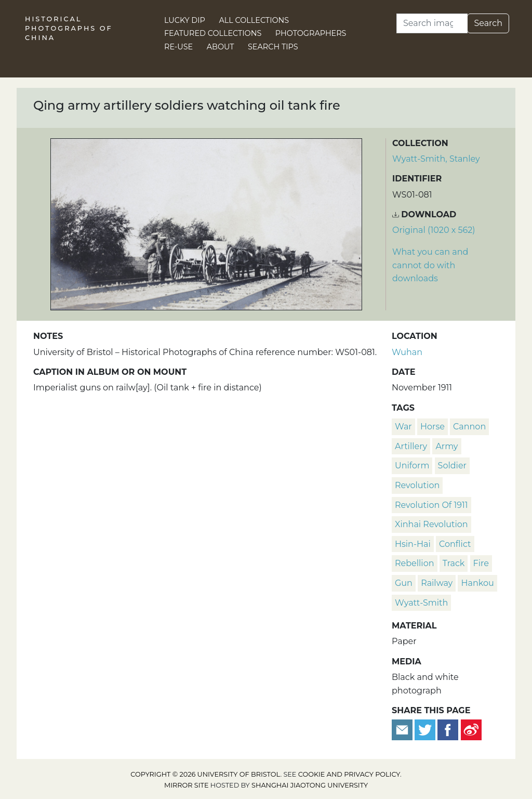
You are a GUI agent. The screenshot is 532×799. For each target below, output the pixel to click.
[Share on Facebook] (448, 730)
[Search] (432, 23)
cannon (469, 427)
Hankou (477, 583)
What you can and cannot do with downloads (430, 265)
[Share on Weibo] (471, 730)
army (447, 446)
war (403, 427)
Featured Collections (213, 33)
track (454, 563)
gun (404, 583)
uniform (412, 466)
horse (433, 427)
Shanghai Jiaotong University (310, 785)
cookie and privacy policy (349, 774)
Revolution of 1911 (431, 505)
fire (481, 563)
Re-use (178, 47)
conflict (455, 544)
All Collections (254, 20)
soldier (452, 466)
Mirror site (187, 785)
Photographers (311, 33)
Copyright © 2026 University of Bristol (205, 774)
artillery (411, 446)
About (221, 47)
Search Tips (273, 47)
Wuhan (407, 352)
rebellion (415, 563)
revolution (417, 485)
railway (437, 583)
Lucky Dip (185, 20)
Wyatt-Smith (421, 603)
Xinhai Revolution (431, 524)
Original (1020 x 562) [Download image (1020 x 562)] (434, 230)
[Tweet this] (426, 730)
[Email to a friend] (403, 730)
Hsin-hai (413, 544)
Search (488, 23)
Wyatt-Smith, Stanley (436, 159)
